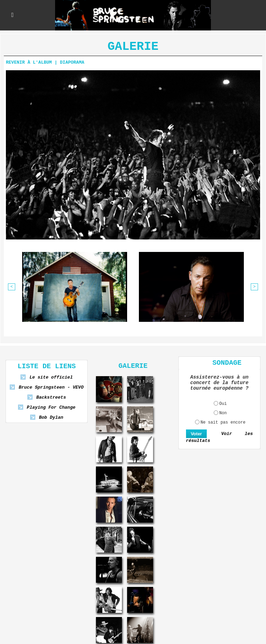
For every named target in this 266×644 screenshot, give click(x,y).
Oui (223, 404)
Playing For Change (51, 407)
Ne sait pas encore (223, 423)
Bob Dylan (51, 418)
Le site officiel (51, 377)
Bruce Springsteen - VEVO (51, 387)
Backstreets (51, 397)
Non (223, 413)
